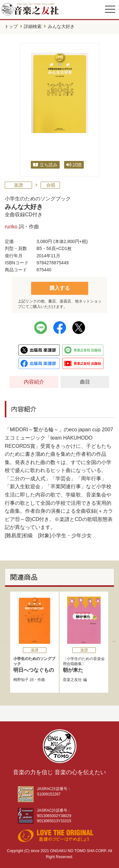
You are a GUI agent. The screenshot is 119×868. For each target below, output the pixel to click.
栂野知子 (21, 680)
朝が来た (73, 670)
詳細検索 (33, 26)
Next (114, 641)
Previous (5, 641)
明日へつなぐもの (34, 665)
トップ (11, 26)
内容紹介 (34, 382)
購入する (60, 288)
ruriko (11, 227)
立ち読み (49, 165)
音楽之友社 (72, 680)
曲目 (85, 382)
